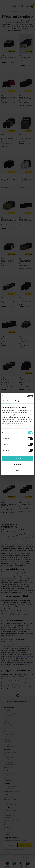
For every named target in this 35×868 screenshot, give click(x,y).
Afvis (17, 471)
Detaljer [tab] (18, 401)
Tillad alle (17, 458)
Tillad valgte (17, 465)
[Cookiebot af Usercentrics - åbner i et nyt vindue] (25, 396)
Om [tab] (29, 401)
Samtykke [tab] (6, 401)
